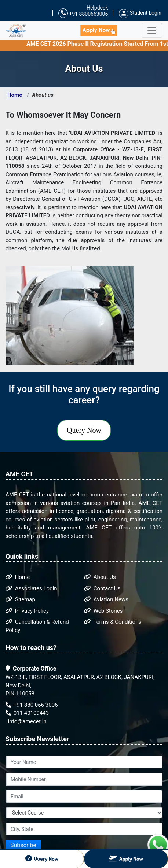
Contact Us (102, 588)
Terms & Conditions (113, 622)
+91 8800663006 (83, 13)
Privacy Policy (27, 611)
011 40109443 (27, 713)
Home (15, 95)
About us (43, 95)
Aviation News (106, 599)
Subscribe (23, 845)
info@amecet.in (27, 721)
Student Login (140, 13)
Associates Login (31, 588)
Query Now (84, 430)
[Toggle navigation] (152, 30)
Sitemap (20, 599)
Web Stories (103, 611)
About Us (100, 577)
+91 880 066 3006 (32, 705)
